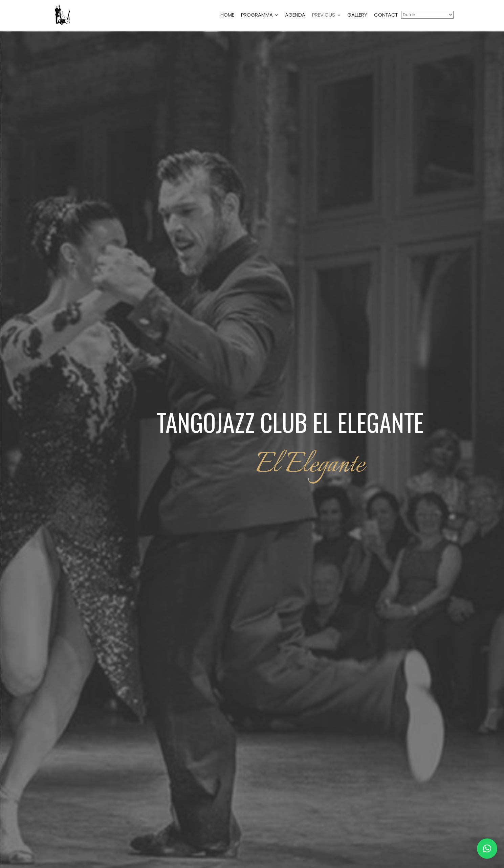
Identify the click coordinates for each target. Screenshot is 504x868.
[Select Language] (427, 15)
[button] (487, 845)
